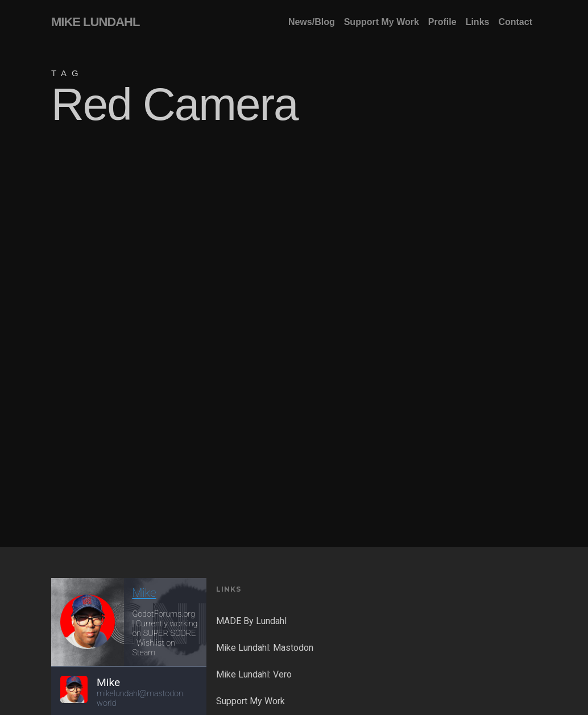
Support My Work (250, 701)
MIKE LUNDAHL (95, 22)
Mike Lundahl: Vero (254, 674)
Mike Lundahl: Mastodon (265, 648)
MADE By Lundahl (251, 621)
